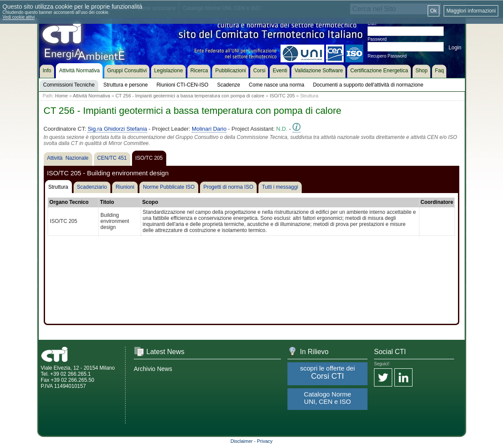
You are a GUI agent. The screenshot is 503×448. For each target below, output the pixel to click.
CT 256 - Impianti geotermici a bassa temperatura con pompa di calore (190, 96)
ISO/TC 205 (282, 96)
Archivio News (153, 369)
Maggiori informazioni (471, 11)
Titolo (107, 202)
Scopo (150, 202)
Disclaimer (241, 441)
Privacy (265, 441)
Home (61, 96)
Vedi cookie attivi (19, 17)
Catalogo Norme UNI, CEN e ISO (327, 398)
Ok (434, 11)
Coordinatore (437, 202)
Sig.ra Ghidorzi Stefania (117, 129)
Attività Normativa (91, 96)
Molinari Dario (209, 129)
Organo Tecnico (69, 202)
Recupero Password (387, 56)
